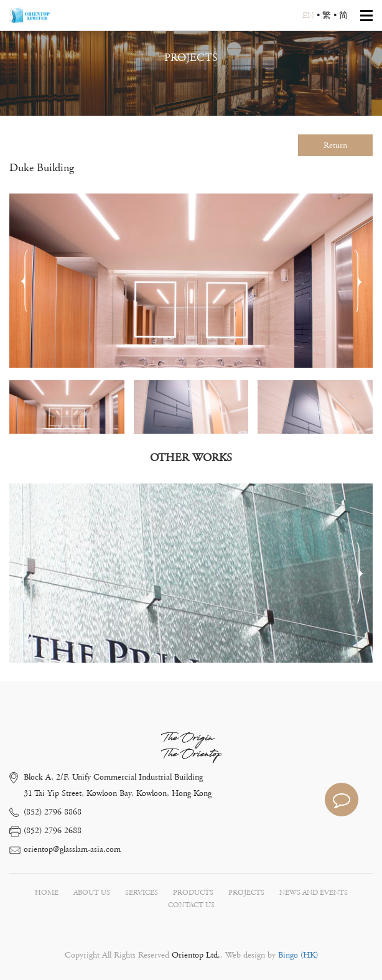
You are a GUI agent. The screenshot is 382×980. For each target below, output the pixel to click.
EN (308, 16)
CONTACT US (191, 905)
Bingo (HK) (297, 955)
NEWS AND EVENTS (314, 893)
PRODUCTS (193, 893)
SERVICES (142, 893)
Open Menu (366, 16)
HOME (47, 893)
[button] (358, 281)
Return (335, 146)
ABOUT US (92, 893)
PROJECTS (246, 893)
